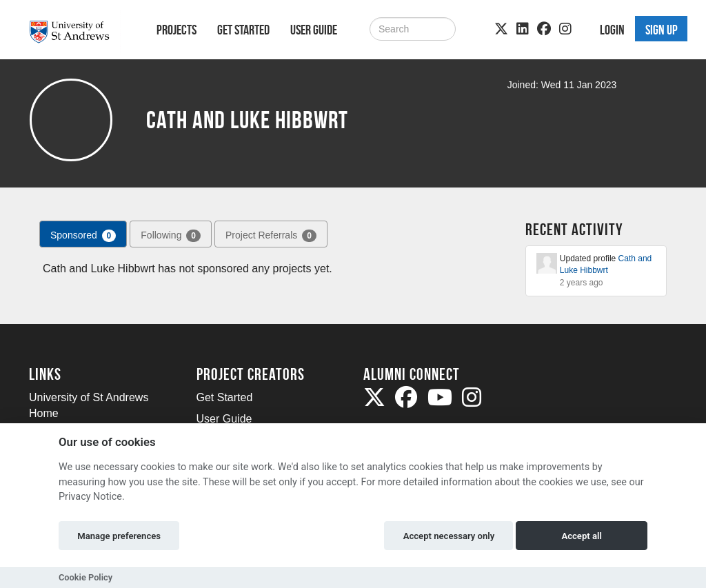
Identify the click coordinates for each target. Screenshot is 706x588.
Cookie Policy (85, 577)
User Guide (314, 30)
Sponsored (83, 236)
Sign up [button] (662, 30)
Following (171, 236)
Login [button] (612, 30)
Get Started (243, 30)
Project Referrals (271, 236)
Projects (176, 30)
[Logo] (75, 32)
